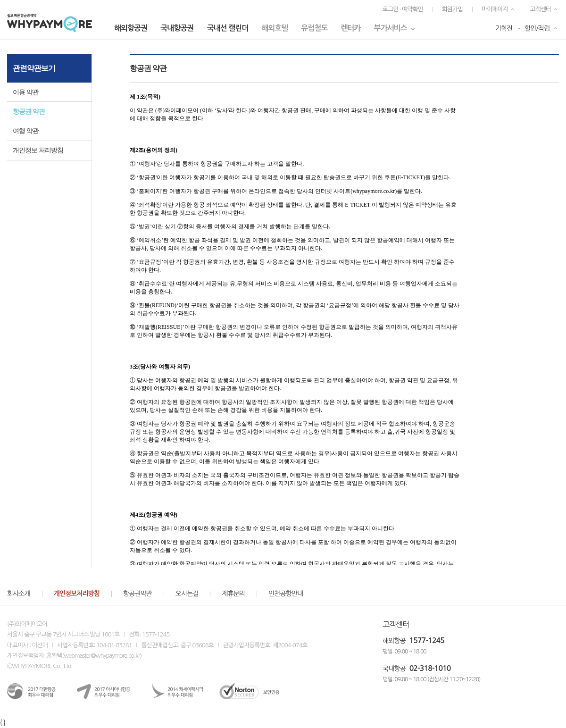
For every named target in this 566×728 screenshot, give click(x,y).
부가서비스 (391, 28)
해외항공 (394, 641)
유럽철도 (314, 28)
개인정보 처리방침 (38, 150)
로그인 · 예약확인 (403, 9)
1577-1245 (427, 640)
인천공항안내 (286, 594)
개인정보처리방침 (77, 594)
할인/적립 (537, 28)
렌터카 (350, 28)
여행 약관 (26, 131)
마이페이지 (495, 9)
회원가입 (452, 9)
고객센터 (541, 9)
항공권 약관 (29, 112)
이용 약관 (26, 92)
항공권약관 (137, 594)
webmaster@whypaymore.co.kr (102, 656)
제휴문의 (233, 594)
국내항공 (394, 669)
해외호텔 (275, 28)
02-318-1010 (430, 668)
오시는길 (187, 594)
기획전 (504, 28)
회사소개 (19, 594)
